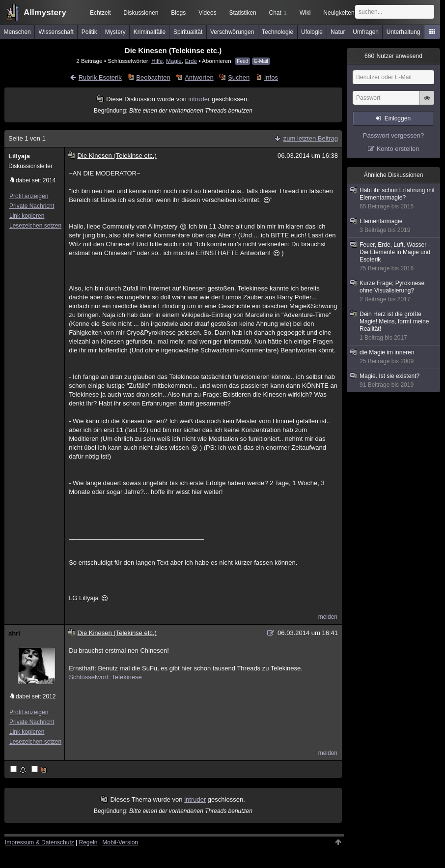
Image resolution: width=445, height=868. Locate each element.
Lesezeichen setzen (35, 226)
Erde (191, 61)
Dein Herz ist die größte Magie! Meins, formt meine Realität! (394, 326)
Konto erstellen (398, 149)
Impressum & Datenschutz (40, 842)
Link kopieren (27, 216)
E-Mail (261, 61)
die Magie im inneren (394, 357)
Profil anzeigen (29, 196)
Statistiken (242, 13)
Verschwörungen (232, 32)
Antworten (199, 77)
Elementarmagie (394, 226)
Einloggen (398, 118)
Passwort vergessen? (393, 135)
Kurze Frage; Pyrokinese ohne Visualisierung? (394, 291)
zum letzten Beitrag (311, 138)
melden (328, 617)
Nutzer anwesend (393, 56)
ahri (14, 633)
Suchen (239, 77)
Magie (174, 61)
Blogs (178, 13)
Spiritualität (188, 32)
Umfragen (366, 32)
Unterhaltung (403, 32)
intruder (199, 99)
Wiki (305, 13)
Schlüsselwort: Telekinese (105, 677)
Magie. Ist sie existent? (394, 381)
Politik (89, 32)
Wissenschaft (56, 32)
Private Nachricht (32, 206)
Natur (338, 32)
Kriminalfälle (150, 32)
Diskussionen (141, 13)
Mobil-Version (120, 842)
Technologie (278, 32)
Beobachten (153, 77)
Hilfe (157, 61)
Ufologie (312, 32)
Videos (207, 13)
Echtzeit (100, 13)
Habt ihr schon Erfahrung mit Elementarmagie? (394, 199)
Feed (242, 61)
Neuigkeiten (339, 13)
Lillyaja (19, 156)
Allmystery (45, 13)
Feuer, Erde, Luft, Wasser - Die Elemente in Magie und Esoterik (394, 257)
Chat (278, 13)
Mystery (115, 32)
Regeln (88, 842)
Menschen (17, 32)
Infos (271, 77)
